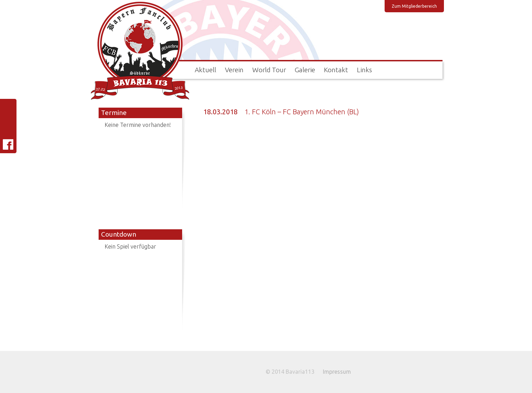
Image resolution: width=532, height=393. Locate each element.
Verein (234, 70)
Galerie (305, 70)
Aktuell (205, 70)
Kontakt (336, 70)
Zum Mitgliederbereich (414, 6)
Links (364, 70)
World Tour (269, 70)
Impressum (337, 372)
